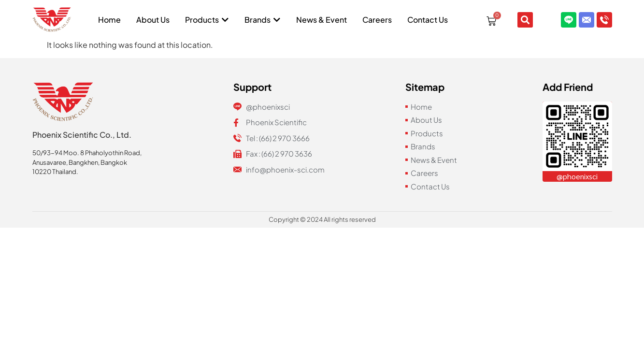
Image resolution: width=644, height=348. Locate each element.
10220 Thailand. (55, 172)
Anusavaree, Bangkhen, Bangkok (80, 162)
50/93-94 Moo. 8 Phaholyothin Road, (87, 153)
